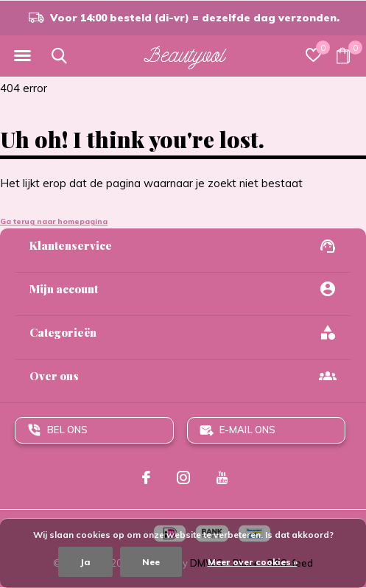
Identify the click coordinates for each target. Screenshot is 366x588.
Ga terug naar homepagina (54, 221)
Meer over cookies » (253, 562)
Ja (85, 562)
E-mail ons (248, 430)
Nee (151, 562)
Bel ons (67, 430)
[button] (22, 56)
